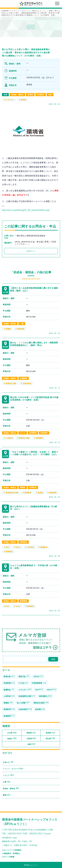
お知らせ (8, 762)
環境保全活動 (11, 383)
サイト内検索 (9, 857)
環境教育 (40, 438)
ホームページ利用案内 (13, 850)
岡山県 (50, 739)
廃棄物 (8, 329)
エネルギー (10, 100)
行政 (50, 95)
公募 (7, 782)
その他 (23, 683)
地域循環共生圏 (12, 493)
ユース (23, 433)
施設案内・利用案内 (12, 853)
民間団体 (41, 95)
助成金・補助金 (17, 95)
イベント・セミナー (13, 769)
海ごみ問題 (23, 703)
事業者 (30, 95)
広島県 (31, 739)
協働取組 (44, 547)
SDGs (18, 547)
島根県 (31, 733)
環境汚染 (24, 677)
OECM (38, 677)
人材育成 (9, 438)
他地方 (12, 739)
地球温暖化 (45, 696)
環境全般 (9, 677)
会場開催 (23, 378)
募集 (7, 795)
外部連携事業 (39, 683)
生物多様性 (27, 383)
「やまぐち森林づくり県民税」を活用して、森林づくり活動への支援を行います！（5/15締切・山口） (34, 453)
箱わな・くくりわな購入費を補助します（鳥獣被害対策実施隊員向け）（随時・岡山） (34, 344)
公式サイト (31, 251)
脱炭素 (23, 100)
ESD (7, 547)
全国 (5, 95)
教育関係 (33, 433)
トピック (8, 775)
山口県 (12, 733)
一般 (22, 324)
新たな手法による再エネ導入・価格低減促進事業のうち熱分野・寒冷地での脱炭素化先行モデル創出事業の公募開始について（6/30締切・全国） (26, 53)
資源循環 (21, 329)
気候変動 (9, 683)
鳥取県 (51, 733)
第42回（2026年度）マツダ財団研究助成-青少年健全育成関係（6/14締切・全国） (34, 399)
